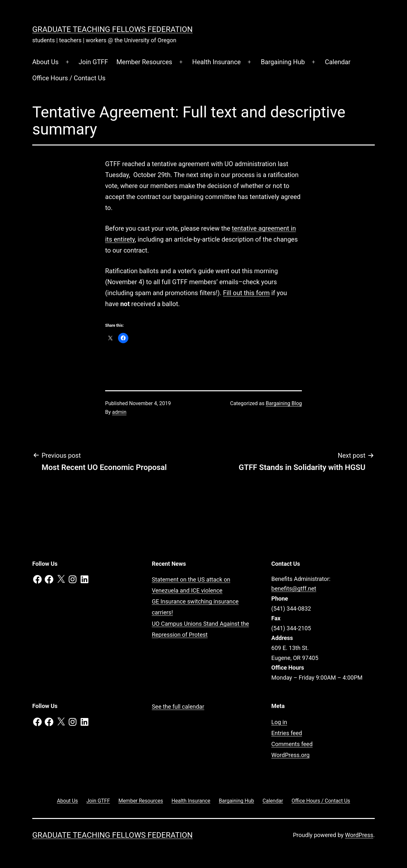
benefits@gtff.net (294, 589)
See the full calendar (178, 707)
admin (119, 412)
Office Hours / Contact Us (69, 78)
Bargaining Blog (284, 403)
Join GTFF (93, 62)
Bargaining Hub (283, 62)
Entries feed (287, 733)
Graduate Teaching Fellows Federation (112, 29)
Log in (279, 722)
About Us (45, 62)
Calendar (338, 62)
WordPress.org (290, 755)
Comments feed (292, 744)
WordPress (359, 835)
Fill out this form (246, 293)
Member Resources (144, 62)
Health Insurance (216, 62)
